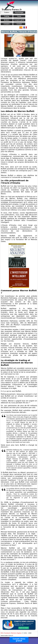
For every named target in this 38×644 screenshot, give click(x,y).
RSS (2, 633)
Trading (7, 16)
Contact (19, 24)
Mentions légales (16, 633)
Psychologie (19, 12)
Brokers (7, 20)
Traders (7, 12)
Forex (19, 16)
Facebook (7, 633)
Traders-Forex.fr (12, 10)
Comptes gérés (19, 20)
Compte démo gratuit (19, 640)
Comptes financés (7, 24)
